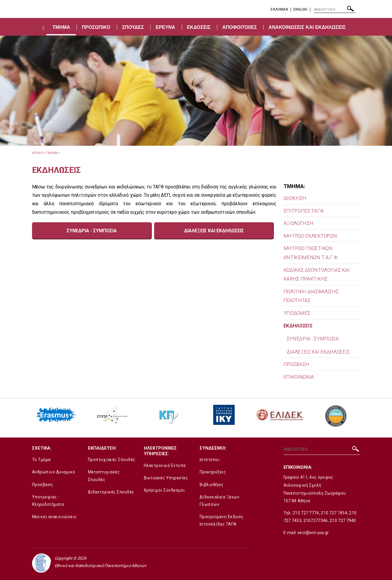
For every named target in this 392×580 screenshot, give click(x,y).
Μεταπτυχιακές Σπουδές (104, 476)
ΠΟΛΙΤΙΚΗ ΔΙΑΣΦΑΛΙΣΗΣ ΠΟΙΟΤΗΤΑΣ (311, 296)
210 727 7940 (343, 521)
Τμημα (52, 153)
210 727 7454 (334, 513)
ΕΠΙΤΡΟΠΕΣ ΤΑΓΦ (304, 211)
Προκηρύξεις (213, 472)
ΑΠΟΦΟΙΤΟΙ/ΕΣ (240, 27)
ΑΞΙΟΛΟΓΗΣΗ (298, 223)
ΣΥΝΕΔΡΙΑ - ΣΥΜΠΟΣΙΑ (313, 339)
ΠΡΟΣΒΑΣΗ (296, 364)
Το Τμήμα (41, 460)
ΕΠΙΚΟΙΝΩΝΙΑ (299, 377)
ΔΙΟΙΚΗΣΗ (295, 198)
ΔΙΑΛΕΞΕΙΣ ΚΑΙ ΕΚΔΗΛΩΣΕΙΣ (318, 352)
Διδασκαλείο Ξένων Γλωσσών (220, 501)
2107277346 (316, 521)
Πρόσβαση (42, 485)
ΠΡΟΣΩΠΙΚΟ (96, 27)
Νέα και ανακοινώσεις (55, 517)
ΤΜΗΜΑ (61, 27)
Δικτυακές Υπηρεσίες (166, 478)
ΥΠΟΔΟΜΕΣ (297, 313)
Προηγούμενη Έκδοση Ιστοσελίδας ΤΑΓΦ (221, 520)
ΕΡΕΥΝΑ (165, 27)
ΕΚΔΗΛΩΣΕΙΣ (298, 326)
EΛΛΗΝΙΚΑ (279, 9)
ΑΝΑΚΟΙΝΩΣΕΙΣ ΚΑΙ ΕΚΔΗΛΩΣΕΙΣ (307, 27)
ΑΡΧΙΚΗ (38, 153)
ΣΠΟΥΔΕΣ (133, 27)
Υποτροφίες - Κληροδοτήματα (48, 501)
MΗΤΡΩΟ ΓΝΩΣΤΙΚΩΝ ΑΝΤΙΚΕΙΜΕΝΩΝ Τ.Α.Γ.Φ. (311, 253)
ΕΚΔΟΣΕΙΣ (199, 27)
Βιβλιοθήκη (211, 485)
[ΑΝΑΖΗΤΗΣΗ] (335, 10)
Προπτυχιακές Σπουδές (112, 460)
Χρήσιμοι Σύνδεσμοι (164, 490)
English (300, 9)
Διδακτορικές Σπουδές (111, 492)
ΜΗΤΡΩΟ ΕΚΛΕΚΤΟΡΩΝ (310, 236)
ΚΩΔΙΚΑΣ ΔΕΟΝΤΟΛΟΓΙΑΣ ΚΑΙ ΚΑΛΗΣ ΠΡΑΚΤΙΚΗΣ (317, 275)
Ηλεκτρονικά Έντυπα (165, 465)
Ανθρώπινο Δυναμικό (54, 472)
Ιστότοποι (210, 460)
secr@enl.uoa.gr (313, 533)
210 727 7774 (306, 513)
